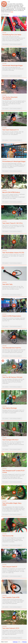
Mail (12, 12)
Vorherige (15, 16)
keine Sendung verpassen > (16, 44)
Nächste (25, 16)
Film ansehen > (6, 44)
